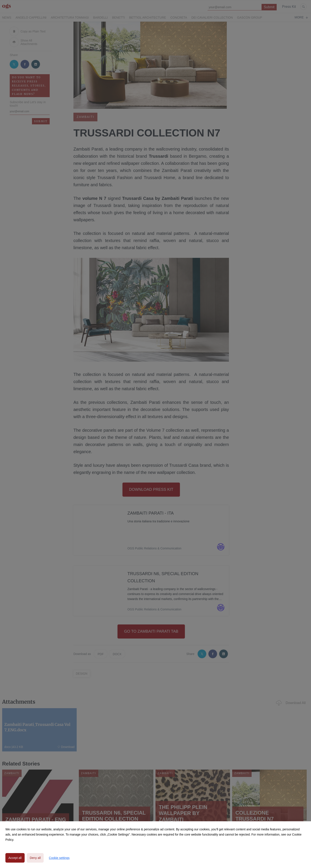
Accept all (15, 858)
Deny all (35, 858)
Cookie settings (59, 858)
